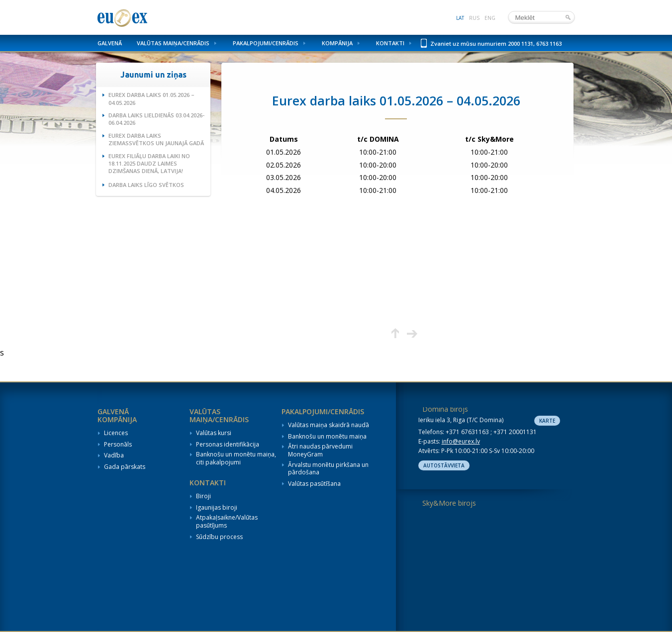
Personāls (118, 445)
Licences (116, 433)
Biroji (203, 496)
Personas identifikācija (228, 445)
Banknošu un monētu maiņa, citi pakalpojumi (236, 458)
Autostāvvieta (444, 465)
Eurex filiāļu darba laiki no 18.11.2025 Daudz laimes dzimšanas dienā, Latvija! (149, 164)
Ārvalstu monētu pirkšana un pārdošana (328, 469)
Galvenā (110, 43)
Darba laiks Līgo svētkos (146, 185)
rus (474, 18)
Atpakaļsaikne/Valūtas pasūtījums (227, 521)
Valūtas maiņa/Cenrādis (173, 43)
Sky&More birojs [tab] (449, 503)
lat (460, 18)
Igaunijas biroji (217, 508)
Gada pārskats (125, 467)
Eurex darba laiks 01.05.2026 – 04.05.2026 (151, 98)
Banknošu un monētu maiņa (327, 437)
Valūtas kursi (214, 433)
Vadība (114, 455)
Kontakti (390, 43)
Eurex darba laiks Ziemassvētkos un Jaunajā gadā (156, 139)
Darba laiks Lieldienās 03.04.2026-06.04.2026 (156, 119)
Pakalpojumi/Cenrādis (266, 43)
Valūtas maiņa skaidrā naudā (329, 425)
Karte (547, 421)
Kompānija (337, 43)
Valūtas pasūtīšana (314, 484)
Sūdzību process (219, 537)
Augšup (395, 333)
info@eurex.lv (461, 441)
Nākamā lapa (412, 333)
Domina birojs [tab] (445, 409)
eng (490, 18)
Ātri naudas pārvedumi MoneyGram (320, 450)
